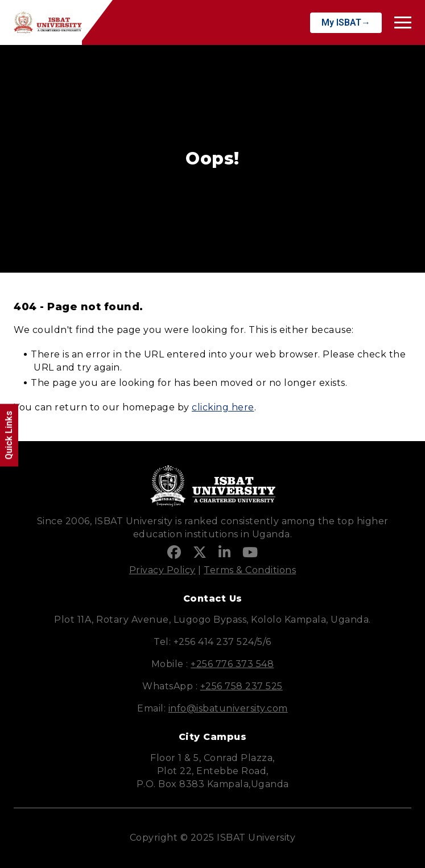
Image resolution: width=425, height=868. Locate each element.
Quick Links (9, 435)
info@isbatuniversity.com (228, 708)
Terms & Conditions (250, 570)
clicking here (223, 407)
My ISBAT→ (346, 22)
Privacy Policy (162, 570)
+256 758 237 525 (242, 686)
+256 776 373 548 (232, 664)
